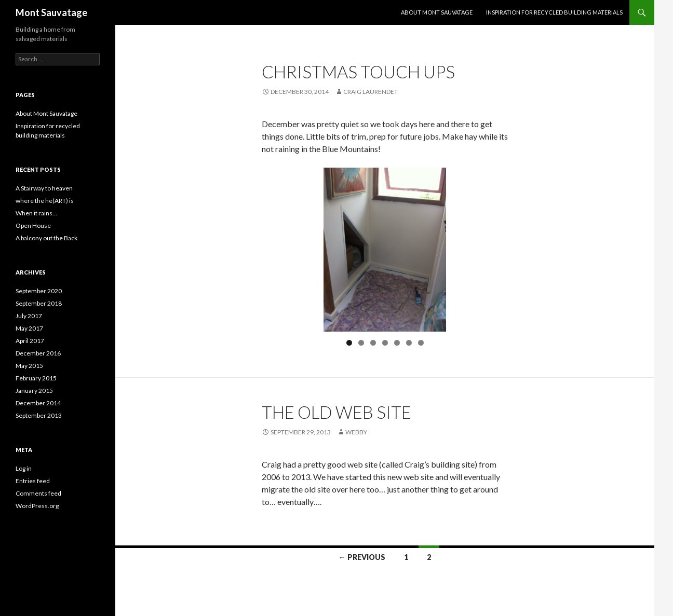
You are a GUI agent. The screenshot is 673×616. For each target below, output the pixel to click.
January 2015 (34, 391)
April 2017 (30, 341)
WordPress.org (37, 506)
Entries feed (33, 481)
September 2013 (39, 415)
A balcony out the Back (46, 238)
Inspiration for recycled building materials (554, 12)
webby (356, 432)
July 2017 (29, 316)
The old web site (336, 412)
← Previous (362, 557)
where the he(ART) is (45, 201)
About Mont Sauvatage (437, 12)
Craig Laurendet (371, 92)
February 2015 (36, 378)
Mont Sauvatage (51, 12)
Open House (33, 225)
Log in (24, 468)
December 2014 (38, 403)
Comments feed (38, 493)
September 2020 (39, 291)
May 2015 (29, 366)
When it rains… (36, 213)
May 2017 (29, 328)
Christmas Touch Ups (358, 72)
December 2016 (38, 353)
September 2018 (39, 303)
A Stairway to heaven (44, 188)
